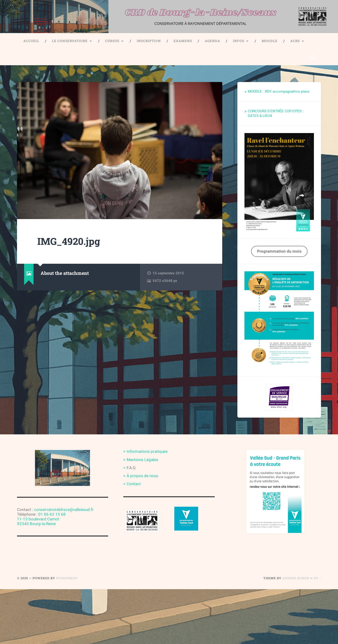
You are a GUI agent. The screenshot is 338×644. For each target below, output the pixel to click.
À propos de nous (142, 476)
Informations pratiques (147, 451)
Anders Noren (296, 578)
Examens (183, 41)
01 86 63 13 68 (52, 514)
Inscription (149, 41)
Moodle (270, 41)
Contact (134, 484)
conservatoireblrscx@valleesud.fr (64, 510)
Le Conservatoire (70, 41)
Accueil (31, 41)
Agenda (212, 41)
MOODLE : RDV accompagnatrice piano (279, 91)
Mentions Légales (142, 460)
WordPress (67, 578)
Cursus (112, 41)
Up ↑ (317, 578)
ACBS (295, 41)
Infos (239, 41)
